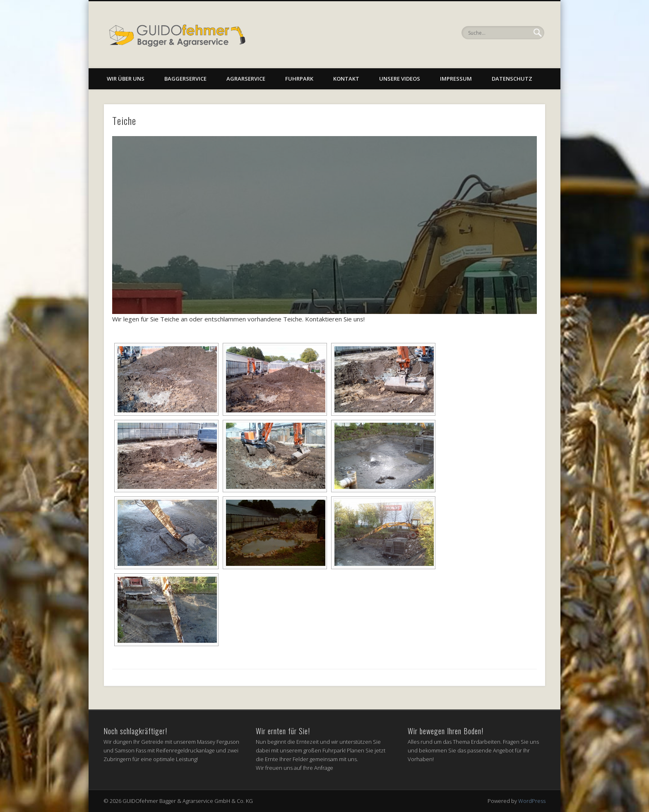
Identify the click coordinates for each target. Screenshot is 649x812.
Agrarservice (246, 79)
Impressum (456, 79)
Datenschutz (512, 79)
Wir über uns (126, 79)
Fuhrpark (299, 79)
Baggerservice (185, 79)
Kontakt (346, 79)
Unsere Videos (400, 79)
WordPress (532, 801)
